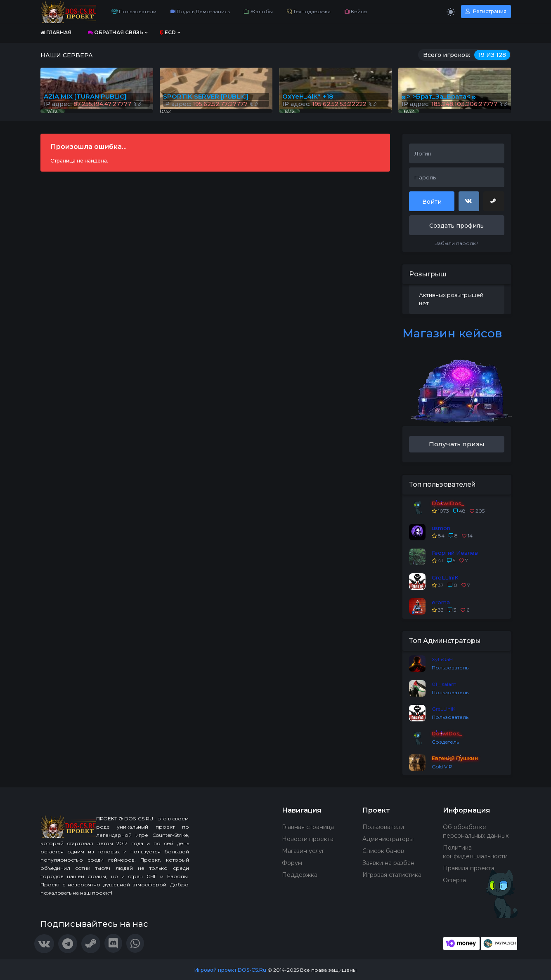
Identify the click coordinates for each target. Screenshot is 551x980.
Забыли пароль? (457, 243)
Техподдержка (309, 11)
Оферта (454, 880)
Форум (292, 863)
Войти (432, 202)
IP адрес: (454, 104)
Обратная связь (116, 32)
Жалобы (258, 11)
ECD (168, 32)
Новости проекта (308, 839)
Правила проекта (469, 868)
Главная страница (308, 827)
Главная (56, 32)
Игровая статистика (392, 875)
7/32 (52, 111)
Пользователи (134, 11)
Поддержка (300, 875)
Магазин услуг (303, 851)
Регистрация (486, 11)
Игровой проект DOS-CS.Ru (230, 970)
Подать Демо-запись (200, 11)
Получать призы (457, 444)
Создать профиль (456, 226)
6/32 (409, 111)
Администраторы (388, 839)
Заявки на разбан (388, 863)
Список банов (383, 851)
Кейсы (356, 11)
